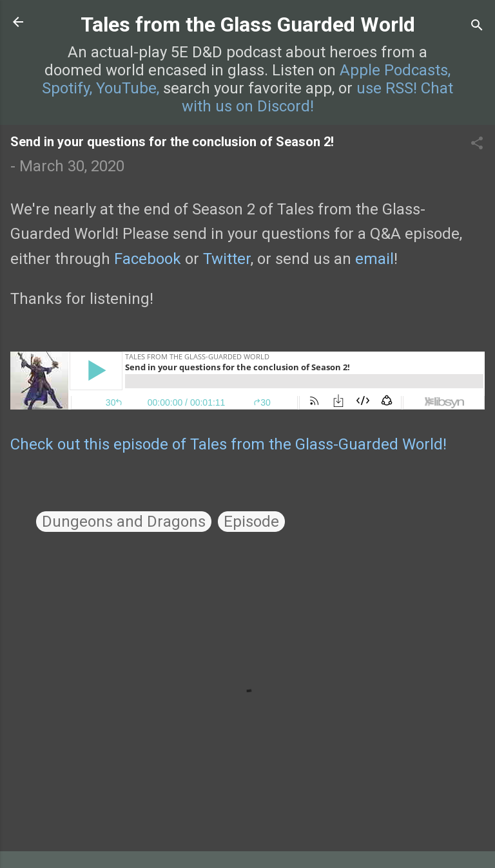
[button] (477, 144)
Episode (251, 522)
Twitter (227, 259)
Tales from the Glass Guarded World (248, 24)
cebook (156, 259)
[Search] (477, 26)
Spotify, (67, 88)
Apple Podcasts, (395, 70)
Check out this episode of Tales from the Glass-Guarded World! (228, 444)
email (374, 259)
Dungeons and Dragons (124, 522)
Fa (122, 259)
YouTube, (128, 88)
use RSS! (387, 88)
